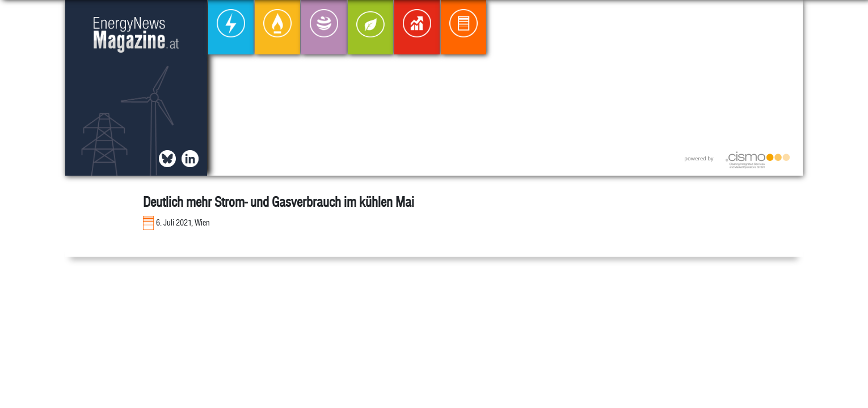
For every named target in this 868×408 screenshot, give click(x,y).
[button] (785, 18)
